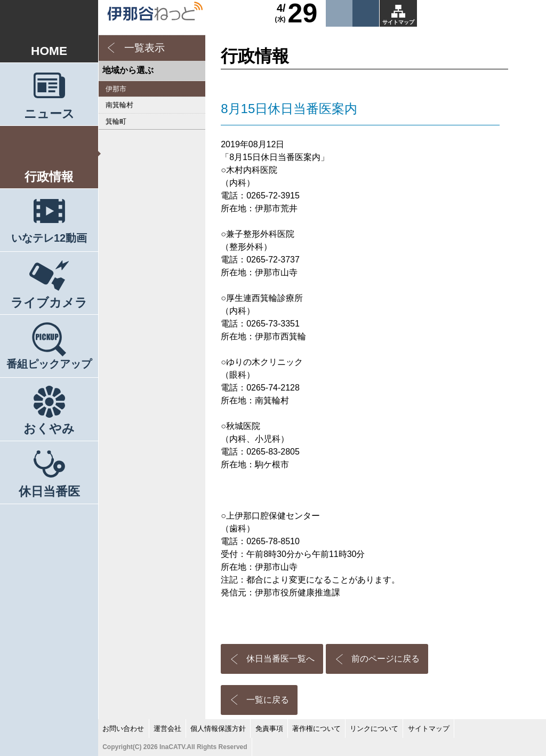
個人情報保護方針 (218, 729)
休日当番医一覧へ (280, 659)
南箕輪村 (119, 105)
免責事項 (269, 729)
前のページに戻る (386, 659)
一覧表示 (144, 48)
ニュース (49, 114)
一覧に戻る (268, 700)
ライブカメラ (49, 303)
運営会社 (167, 729)
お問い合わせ (123, 729)
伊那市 (116, 89)
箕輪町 (116, 121)
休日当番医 (49, 491)
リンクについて (374, 729)
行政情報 (49, 177)
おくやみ (49, 428)
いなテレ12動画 (49, 238)
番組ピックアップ (49, 364)
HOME (49, 51)
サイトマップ (398, 22)
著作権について (316, 729)
